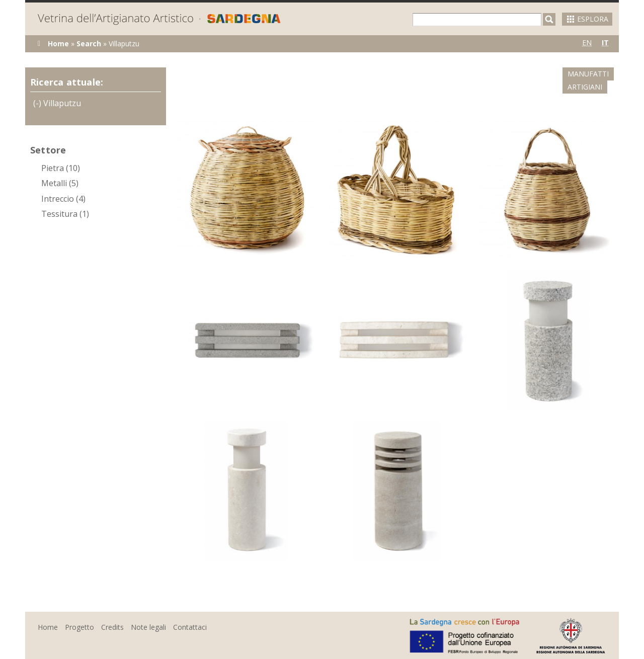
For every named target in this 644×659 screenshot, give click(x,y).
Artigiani (596, 74)
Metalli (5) (60, 183)
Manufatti (541, 74)
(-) (38, 103)
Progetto (79, 614)
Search (89, 44)
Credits (112, 614)
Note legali (148, 614)
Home (58, 44)
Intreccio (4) (63, 199)
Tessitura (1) (65, 214)
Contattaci (190, 614)
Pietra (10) (61, 168)
